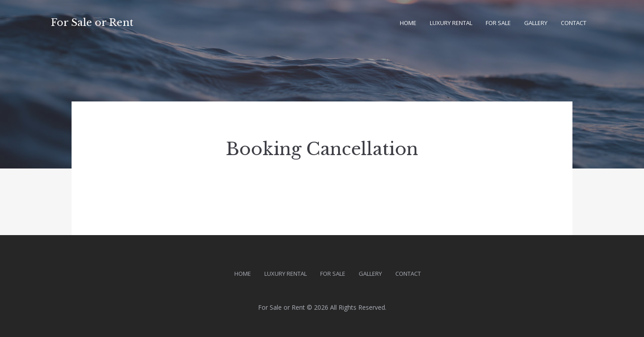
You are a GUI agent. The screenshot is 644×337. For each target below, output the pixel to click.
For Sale (498, 23)
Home (408, 23)
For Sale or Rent (92, 23)
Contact (574, 23)
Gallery (536, 23)
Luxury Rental (451, 23)
